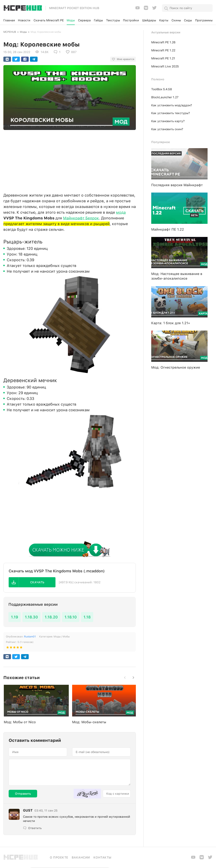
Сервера (84, 20)
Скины (176, 20)
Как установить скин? (167, 129)
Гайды (98, 20)
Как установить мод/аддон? (172, 105)
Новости (24, 20)
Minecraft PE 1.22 (163, 50)
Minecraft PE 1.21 (163, 58)
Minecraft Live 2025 (165, 66)
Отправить (23, 794)
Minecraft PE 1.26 (163, 42)
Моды (71, 20)
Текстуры (113, 20)
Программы (204, 20)
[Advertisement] (70, 160)
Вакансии (81, 857)
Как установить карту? (168, 121)
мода (121, 212)
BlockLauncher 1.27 (165, 97)
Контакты (102, 857)
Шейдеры (149, 20)
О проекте (59, 857)
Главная (9, 20)
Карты (164, 20)
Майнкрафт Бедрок (81, 218)
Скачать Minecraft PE (49, 20)
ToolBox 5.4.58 (162, 89)
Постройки (131, 20)
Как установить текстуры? (171, 113)
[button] (32, 582)
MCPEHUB (10, 32)
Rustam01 (30, 637)
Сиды (188, 20)
